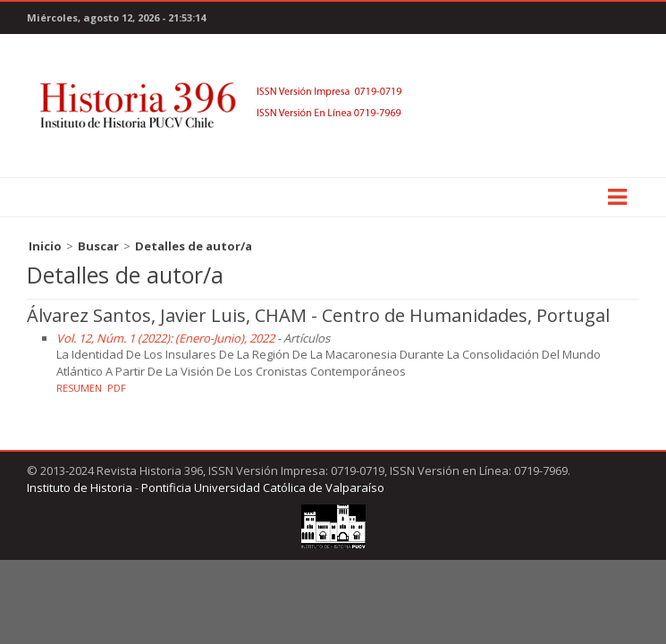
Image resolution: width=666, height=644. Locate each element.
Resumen (79, 388)
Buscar (98, 246)
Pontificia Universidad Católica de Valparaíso (263, 487)
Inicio (45, 246)
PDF (117, 388)
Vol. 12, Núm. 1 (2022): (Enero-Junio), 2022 (165, 338)
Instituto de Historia (80, 487)
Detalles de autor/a (194, 246)
